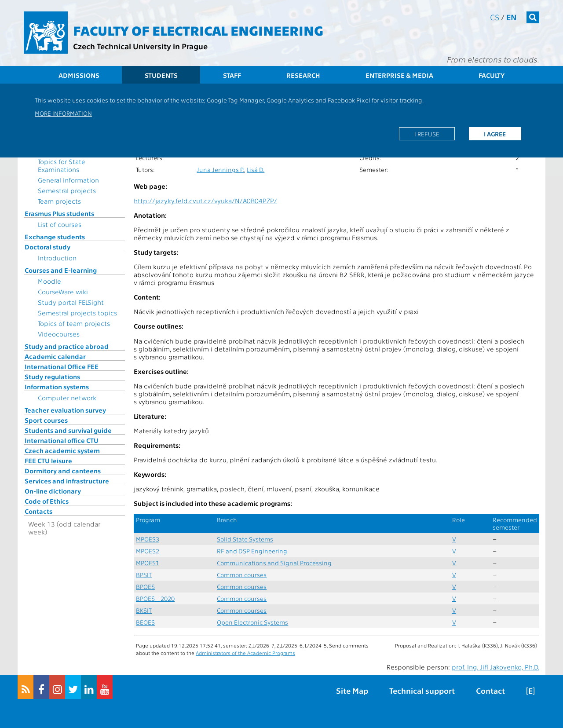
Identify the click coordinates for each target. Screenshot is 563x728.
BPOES (145, 587)
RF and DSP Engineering (252, 551)
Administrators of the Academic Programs (245, 653)
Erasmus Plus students (59, 213)
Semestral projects (67, 190)
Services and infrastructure (67, 481)
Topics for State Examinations (62, 165)
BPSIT (144, 575)
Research (303, 75)
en (512, 17)
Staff (232, 75)
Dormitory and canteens (63, 471)
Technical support (422, 690)
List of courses (60, 224)
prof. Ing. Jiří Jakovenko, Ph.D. (495, 667)
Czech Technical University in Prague (140, 46)
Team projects (59, 201)
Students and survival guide (68, 430)
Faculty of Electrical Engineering (198, 30)
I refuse (427, 134)
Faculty (492, 75)
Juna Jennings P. (220, 170)
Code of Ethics (47, 501)
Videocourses (59, 334)
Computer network (67, 398)
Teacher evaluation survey (65, 410)
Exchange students (55, 237)
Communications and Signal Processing (274, 563)
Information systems (57, 387)
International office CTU (62, 440)
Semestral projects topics (77, 313)
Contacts (38, 511)
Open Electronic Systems (252, 622)
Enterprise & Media (399, 75)
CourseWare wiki (63, 292)
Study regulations (52, 377)
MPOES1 (148, 563)
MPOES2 (148, 551)
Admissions (79, 75)
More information (63, 113)
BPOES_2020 (155, 598)
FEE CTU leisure (48, 461)
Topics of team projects (74, 323)
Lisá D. (256, 170)
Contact (490, 690)
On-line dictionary (53, 491)
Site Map (352, 690)
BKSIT (144, 610)
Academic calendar (55, 356)
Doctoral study (48, 247)
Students (161, 75)
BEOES (145, 622)
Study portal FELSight (71, 302)
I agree (495, 134)
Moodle (49, 281)
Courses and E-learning (61, 270)
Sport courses (46, 420)
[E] (530, 690)
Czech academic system (62, 450)
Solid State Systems (245, 539)
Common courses (242, 575)
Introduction (57, 258)
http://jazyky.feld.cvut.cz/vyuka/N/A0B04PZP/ (205, 201)
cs (495, 17)
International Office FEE (62, 366)
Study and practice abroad (67, 346)
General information (68, 180)
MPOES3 (148, 539)
